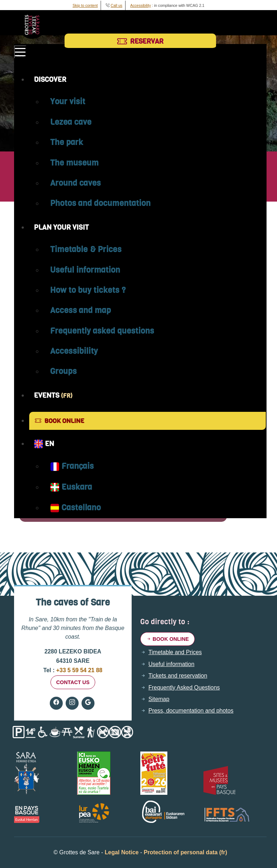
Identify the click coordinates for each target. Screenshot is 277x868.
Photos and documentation (100, 203)
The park (67, 142)
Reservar (140, 41)
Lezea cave (71, 122)
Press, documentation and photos (191, 711)
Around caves (76, 183)
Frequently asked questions (102, 331)
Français (72, 466)
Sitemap (159, 699)
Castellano (76, 507)
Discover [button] (50, 79)
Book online (60, 421)
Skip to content (85, 5)
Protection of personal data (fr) (185, 852)
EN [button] (44, 444)
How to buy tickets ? (88, 290)
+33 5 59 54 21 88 (78, 670)
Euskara (71, 487)
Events (53, 395)
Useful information (85, 270)
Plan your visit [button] (61, 227)
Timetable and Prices (175, 652)
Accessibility (140, 5)
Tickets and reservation (178, 676)
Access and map (81, 310)
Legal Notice (122, 852)
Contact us (73, 682)
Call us (116, 5)
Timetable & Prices (86, 249)
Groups (63, 371)
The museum (74, 163)
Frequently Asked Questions (184, 688)
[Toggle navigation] (20, 52)
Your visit (68, 101)
